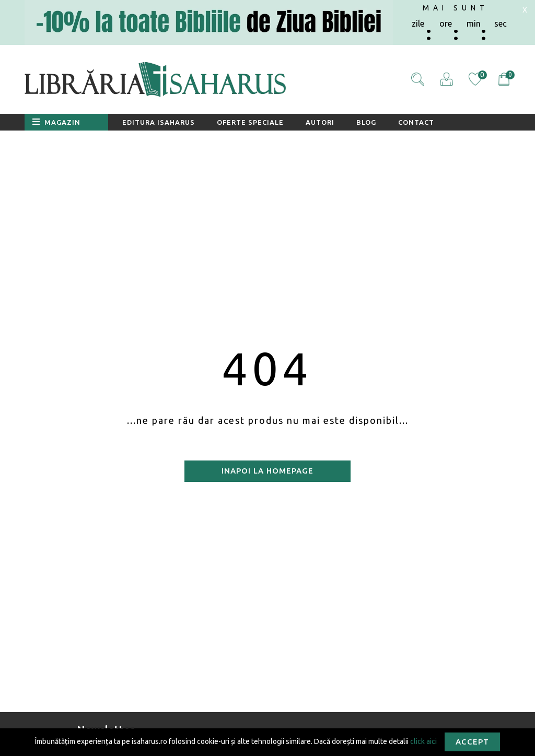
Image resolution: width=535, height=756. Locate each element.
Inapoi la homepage (267, 471)
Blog (366, 122)
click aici (423, 741)
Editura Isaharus (159, 122)
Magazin (56, 122)
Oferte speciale (250, 122)
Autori (320, 122)
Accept (472, 742)
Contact (416, 122)
